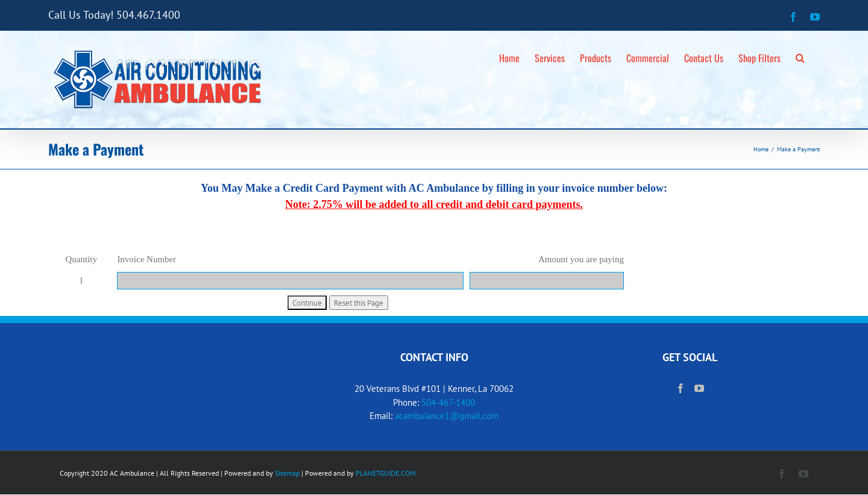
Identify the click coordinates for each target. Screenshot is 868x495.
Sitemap (287, 473)
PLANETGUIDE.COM (385, 473)
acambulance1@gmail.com (447, 416)
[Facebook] (681, 388)
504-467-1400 (448, 402)
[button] (800, 56)
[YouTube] (699, 388)
